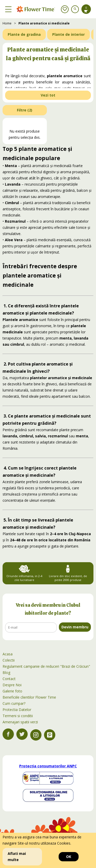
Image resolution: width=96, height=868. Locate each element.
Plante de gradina (24, 34)
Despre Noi (12, 685)
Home (7, 23)
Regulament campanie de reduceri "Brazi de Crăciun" (46, 666)
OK (69, 857)
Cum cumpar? (14, 703)
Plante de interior (68, 34)
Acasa (8, 654)
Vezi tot (48, 95)
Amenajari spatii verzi (20, 722)
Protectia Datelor (17, 710)
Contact (9, 679)
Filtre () (25, 110)
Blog (6, 672)
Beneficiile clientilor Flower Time (29, 697)
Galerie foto (12, 691)
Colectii (9, 660)
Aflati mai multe (17, 857)
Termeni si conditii (18, 716)
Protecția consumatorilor (48, 766)
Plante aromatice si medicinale (44, 23)
